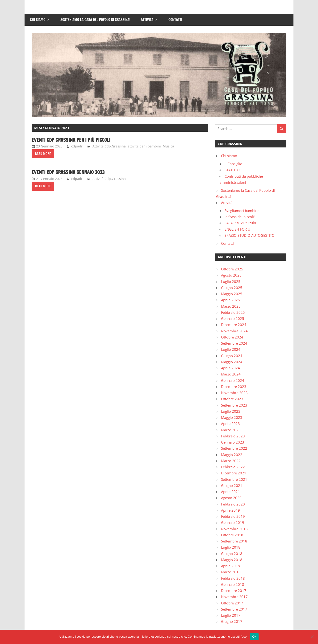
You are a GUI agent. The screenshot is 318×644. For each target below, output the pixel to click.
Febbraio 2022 (233, 467)
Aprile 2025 (230, 300)
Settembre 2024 (234, 343)
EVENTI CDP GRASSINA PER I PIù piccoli (71, 140)
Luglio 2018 (231, 547)
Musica (168, 146)
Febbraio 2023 (233, 436)
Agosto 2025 (231, 275)
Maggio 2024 (232, 362)
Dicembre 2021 (234, 473)
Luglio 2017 (231, 615)
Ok (254, 637)
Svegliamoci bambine (242, 211)
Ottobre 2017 (232, 603)
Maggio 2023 (232, 417)
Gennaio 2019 (233, 522)
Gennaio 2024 (233, 380)
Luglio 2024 (231, 349)
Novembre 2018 (234, 529)
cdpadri (77, 146)
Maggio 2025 (232, 294)
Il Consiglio (233, 164)
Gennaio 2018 (233, 584)
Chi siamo (38, 20)
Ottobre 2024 (232, 337)
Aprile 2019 (230, 510)
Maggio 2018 (232, 560)
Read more (43, 154)
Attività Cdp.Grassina (109, 146)
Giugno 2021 (232, 485)
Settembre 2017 (234, 609)
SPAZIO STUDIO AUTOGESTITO (250, 235)
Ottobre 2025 (232, 269)
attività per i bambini (144, 146)
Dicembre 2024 (234, 325)
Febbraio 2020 (233, 504)
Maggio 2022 (232, 455)
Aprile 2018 (230, 566)
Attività (147, 20)
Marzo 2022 (231, 461)
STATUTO (232, 170)
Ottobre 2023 (232, 399)
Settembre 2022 (234, 448)
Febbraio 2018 (233, 578)
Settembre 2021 (234, 479)
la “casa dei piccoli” (240, 217)
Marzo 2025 (231, 306)
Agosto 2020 (231, 498)
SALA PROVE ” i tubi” (241, 223)
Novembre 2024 (234, 331)
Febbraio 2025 (233, 312)
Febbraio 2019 (233, 516)
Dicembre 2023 (234, 387)
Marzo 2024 (231, 374)
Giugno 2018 (232, 554)
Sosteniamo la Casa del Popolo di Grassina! (95, 20)
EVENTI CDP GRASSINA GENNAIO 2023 (68, 172)
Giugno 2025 (232, 288)
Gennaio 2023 (233, 442)
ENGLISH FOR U (237, 229)
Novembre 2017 (234, 597)
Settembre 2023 (234, 405)
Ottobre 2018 (232, 535)
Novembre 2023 (234, 393)
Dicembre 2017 (234, 591)
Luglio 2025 (231, 281)
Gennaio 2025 (233, 318)
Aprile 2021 (230, 492)
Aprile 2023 (230, 424)
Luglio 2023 (231, 411)
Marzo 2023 (231, 430)
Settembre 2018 (234, 541)
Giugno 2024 (232, 356)
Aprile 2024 (230, 368)
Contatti (175, 20)
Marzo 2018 (231, 572)
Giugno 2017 (232, 621)
